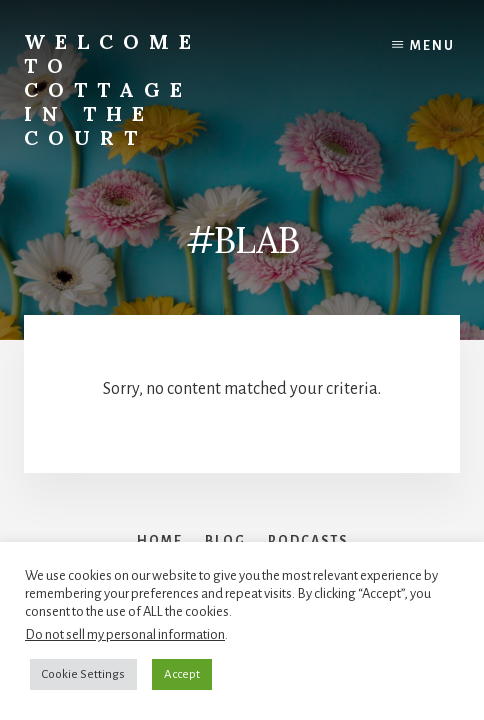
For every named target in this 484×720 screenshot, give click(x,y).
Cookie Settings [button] (83, 674)
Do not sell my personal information (125, 634)
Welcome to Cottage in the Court (112, 89)
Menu (432, 46)
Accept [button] (182, 674)
